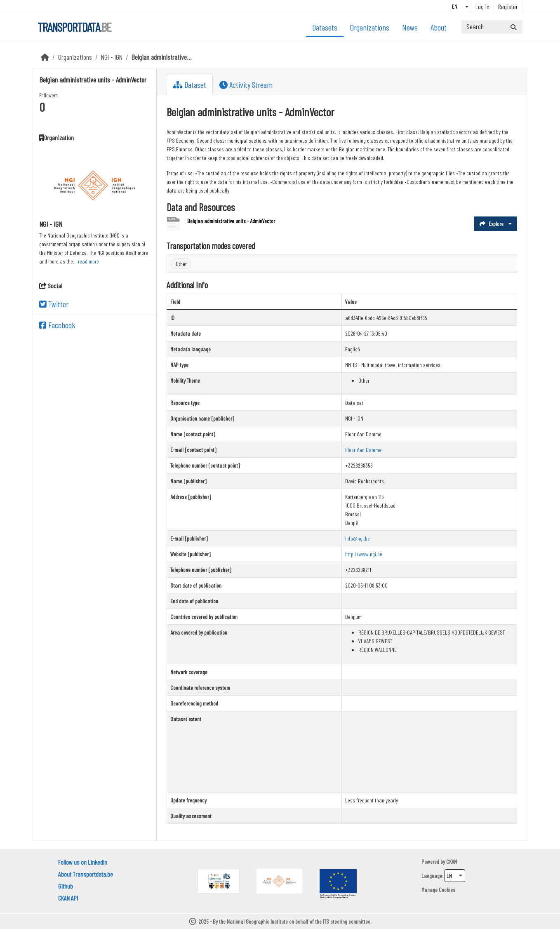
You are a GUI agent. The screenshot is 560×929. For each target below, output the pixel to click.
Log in (482, 6)
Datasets (325, 27)
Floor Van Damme (363, 450)
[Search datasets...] (492, 27)
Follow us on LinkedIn (83, 862)
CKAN (452, 862)
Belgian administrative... (162, 57)
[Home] (45, 57)
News (410, 27)
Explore (492, 224)
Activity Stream (246, 85)
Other (181, 264)
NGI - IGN (112, 57)
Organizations (370, 27)
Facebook (57, 325)
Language (432, 876)
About (439, 27)
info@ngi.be (358, 538)
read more (88, 261)
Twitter (54, 304)
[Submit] (513, 27)
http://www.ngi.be (364, 554)
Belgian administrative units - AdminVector (231, 221)
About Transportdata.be (86, 874)
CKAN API (68, 898)
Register (508, 6)
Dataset (190, 85)
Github (66, 886)
